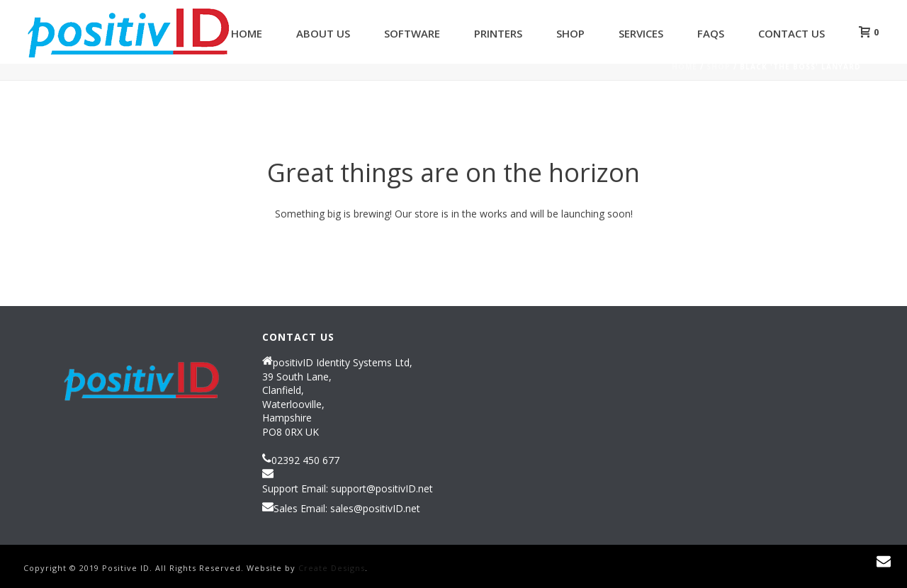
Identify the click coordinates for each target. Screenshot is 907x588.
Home (247, 33)
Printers (498, 33)
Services (641, 33)
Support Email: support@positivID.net (348, 489)
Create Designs (332, 568)
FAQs (711, 33)
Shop (570, 33)
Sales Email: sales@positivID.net (347, 509)
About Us (323, 33)
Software (412, 33)
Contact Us (791, 33)
